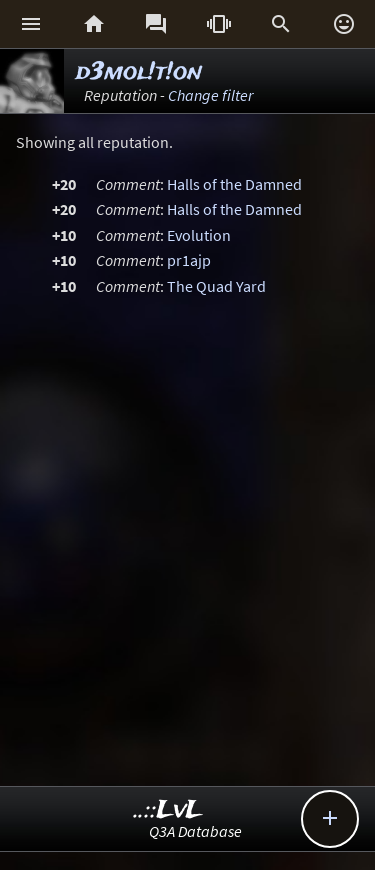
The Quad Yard (216, 286)
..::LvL (168, 810)
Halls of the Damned (234, 184)
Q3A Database (195, 831)
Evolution (199, 235)
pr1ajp (189, 260)
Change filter (210, 95)
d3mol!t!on (139, 72)
